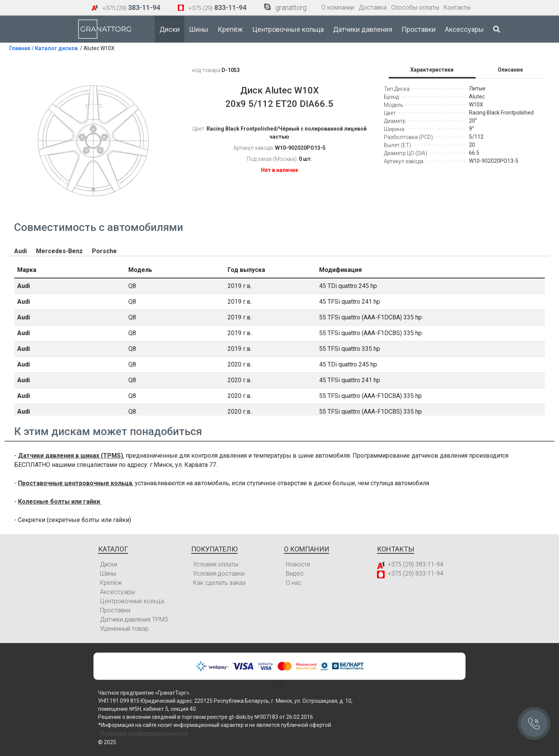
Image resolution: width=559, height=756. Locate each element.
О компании (338, 7)
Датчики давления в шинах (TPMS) (70, 456)
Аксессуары (464, 29)
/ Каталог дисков (55, 48)
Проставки (419, 29)
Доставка (373, 7)
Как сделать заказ (219, 583)
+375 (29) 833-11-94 (416, 574)
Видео (295, 574)
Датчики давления (363, 29)
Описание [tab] (510, 70)
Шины (199, 29)
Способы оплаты (415, 7)
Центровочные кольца (288, 29)
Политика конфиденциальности (144, 734)
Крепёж (230, 29)
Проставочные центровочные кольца (75, 483)
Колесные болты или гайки (60, 502)
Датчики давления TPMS (134, 619)
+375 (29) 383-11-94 (416, 564)
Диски (170, 29)
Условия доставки (219, 574)
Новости (298, 564)
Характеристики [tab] (432, 70)
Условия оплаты (216, 564)
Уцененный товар (124, 629)
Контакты (457, 7)
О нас (294, 583)
